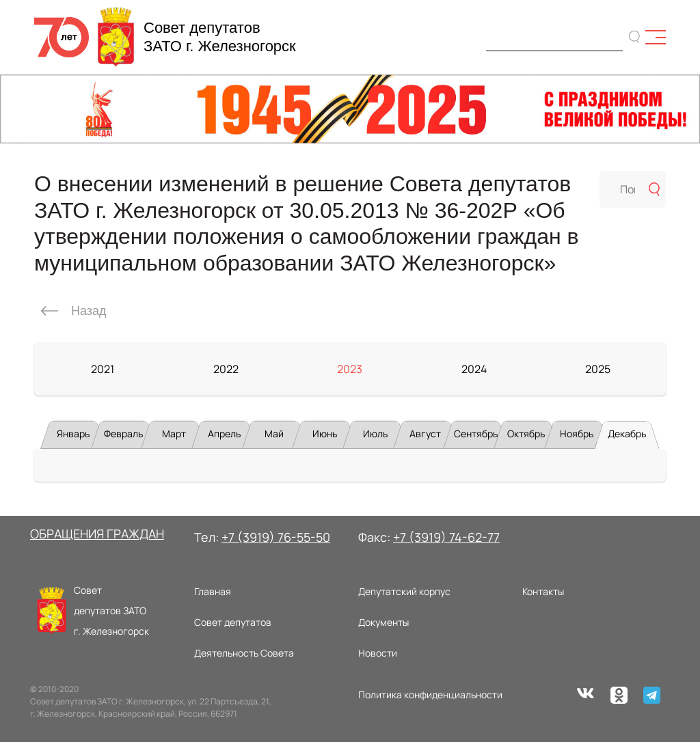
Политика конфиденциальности (430, 695)
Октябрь (526, 434)
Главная (213, 591)
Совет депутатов (233, 622)
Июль (375, 434)
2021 (103, 369)
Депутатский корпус (404, 591)
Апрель (224, 434)
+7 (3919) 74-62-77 (446, 537)
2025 (598, 369)
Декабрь (627, 434)
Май (274, 434)
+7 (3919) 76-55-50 (276, 537)
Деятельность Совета (244, 653)
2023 (350, 369)
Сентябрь (476, 434)
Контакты (543, 591)
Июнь (325, 434)
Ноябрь (577, 434)
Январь (73, 434)
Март (174, 434)
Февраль (123, 434)
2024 (474, 369)
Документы (383, 622)
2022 (226, 369)
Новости (378, 653)
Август (425, 434)
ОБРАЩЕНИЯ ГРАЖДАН (97, 534)
